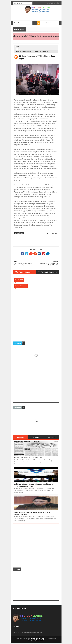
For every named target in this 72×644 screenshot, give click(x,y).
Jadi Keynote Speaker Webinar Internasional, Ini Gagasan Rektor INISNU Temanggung (34, 485)
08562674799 (19, 632)
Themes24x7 (40, 640)
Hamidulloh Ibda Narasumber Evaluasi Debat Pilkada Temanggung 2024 (32, 513)
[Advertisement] (36, 386)
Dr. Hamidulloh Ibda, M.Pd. (37, 639)
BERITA (18, 49)
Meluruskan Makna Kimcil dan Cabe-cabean (29, 458)
